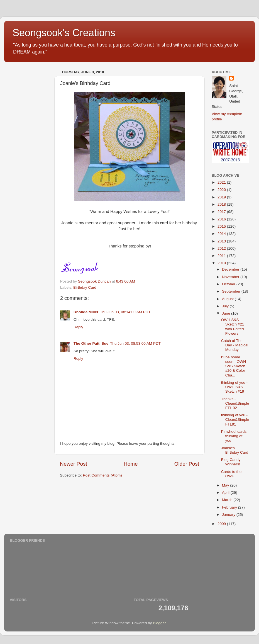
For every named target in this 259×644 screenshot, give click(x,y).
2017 (222, 212)
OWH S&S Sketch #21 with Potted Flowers (233, 327)
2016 (222, 219)
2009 (222, 524)
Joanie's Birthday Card (235, 450)
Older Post (187, 464)
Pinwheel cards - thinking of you (235, 436)
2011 (222, 256)
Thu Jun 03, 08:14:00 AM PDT (125, 312)
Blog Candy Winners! (231, 462)
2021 (222, 182)
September (232, 291)
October (229, 284)
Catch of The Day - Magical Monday (235, 345)
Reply (78, 327)
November (231, 277)
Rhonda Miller (86, 312)
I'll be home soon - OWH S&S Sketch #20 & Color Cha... (234, 366)
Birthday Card (85, 287)
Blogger (159, 623)
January (229, 515)
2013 (222, 241)
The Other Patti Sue (91, 343)
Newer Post (74, 464)
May (226, 485)
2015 (222, 226)
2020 (222, 190)
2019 (222, 197)
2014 (222, 234)
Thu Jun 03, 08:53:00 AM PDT (135, 343)
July (226, 306)
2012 (222, 248)
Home (131, 464)
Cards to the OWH (231, 474)
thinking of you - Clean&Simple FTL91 (235, 420)
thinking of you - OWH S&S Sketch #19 (234, 387)
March (228, 500)
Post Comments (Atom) (102, 475)
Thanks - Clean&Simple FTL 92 (235, 403)
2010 (222, 263)
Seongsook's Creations (64, 33)
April (226, 493)
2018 (222, 204)
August (228, 299)
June (227, 313)
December (231, 269)
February (230, 507)
